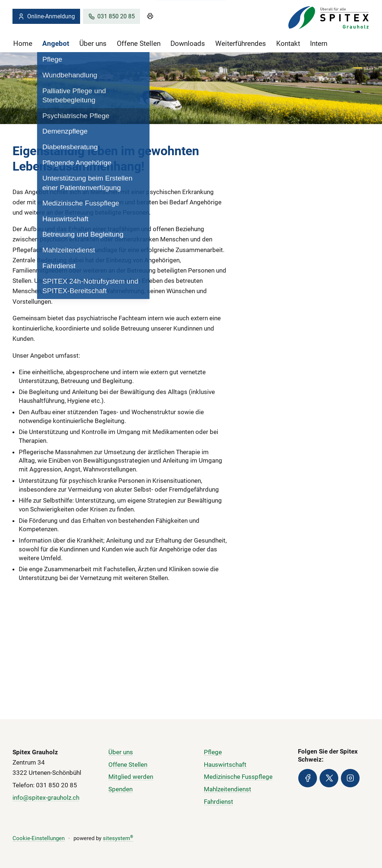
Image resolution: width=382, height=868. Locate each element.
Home (23, 43)
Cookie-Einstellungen (39, 838)
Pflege (213, 752)
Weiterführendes (241, 43)
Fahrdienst (219, 802)
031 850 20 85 (112, 16)
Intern (319, 43)
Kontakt (288, 43)
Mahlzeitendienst (228, 789)
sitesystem (118, 838)
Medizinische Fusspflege (238, 777)
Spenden (120, 789)
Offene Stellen (139, 43)
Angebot (56, 43)
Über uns (93, 43)
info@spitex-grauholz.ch (46, 797)
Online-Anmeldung (46, 16)
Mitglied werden (131, 777)
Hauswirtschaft (225, 764)
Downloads (188, 43)
